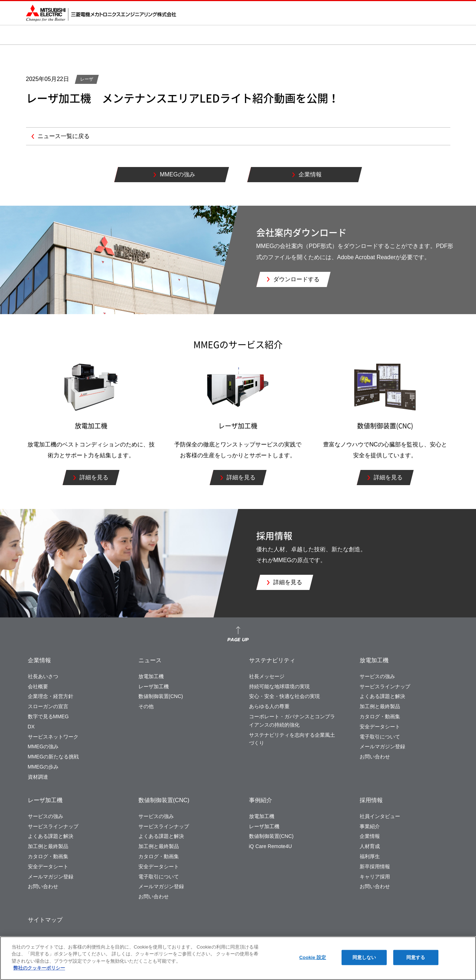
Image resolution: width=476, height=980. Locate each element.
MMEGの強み (43, 746)
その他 (146, 706)
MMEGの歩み (43, 767)
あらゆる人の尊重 (269, 706)
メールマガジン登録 (382, 746)
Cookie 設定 (313, 957)
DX (31, 727)
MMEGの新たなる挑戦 (53, 757)
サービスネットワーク (53, 737)
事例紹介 (261, 800)
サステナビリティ (272, 660)
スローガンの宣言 (48, 706)
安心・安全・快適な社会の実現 (284, 696)
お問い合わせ (375, 757)
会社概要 (38, 686)
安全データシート (380, 727)
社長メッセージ (267, 676)
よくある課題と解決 (382, 696)
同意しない (364, 957)
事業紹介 (370, 826)
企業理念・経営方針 (51, 696)
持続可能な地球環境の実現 (279, 686)
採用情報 (371, 800)
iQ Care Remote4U (271, 846)
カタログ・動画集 (380, 716)
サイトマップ (45, 920)
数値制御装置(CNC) (161, 696)
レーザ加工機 (154, 686)
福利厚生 (370, 856)
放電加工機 (151, 676)
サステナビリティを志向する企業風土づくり (292, 739)
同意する (416, 957)
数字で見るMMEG (48, 716)
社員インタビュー (380, 816)
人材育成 (370, 846)
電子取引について (380, 737)
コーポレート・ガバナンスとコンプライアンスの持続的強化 (292, 721)
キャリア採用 (375, 877)
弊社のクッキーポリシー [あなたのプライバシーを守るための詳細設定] (39, 968)
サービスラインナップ (385, 686)
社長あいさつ (43, 676)
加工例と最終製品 (380, 706)
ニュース (150, 660)
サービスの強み (377, 676)
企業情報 (39, 660)
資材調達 (38, 777)
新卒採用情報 (375, 866)
